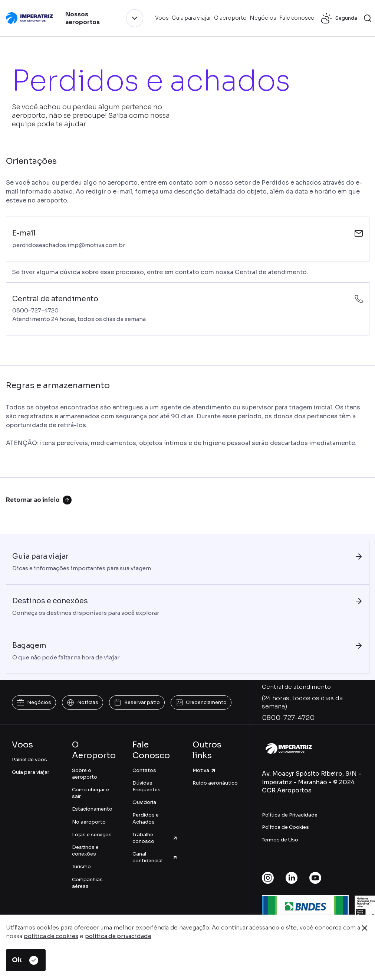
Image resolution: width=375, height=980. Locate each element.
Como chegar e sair (91, 793)
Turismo (81, 867)
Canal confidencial (155, 857)
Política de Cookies (285, 827)
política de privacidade (118, 936)
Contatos (144, 770)
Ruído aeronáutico (215, 783)
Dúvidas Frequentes (147, 786)
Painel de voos (29, 760)
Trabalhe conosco (155, 838)
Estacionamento (92, 809)
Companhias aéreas (87, 883)
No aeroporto (89, 822)
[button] (368, 18)
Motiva (204, 770)
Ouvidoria (144, 802)
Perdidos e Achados (146, 818)
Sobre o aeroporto (85, 774)
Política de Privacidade (290, 815)
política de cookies (51, 936)
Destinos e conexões (85, 851)
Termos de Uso (280, 840)
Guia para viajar (31, 772)
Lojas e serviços (92, 835)
